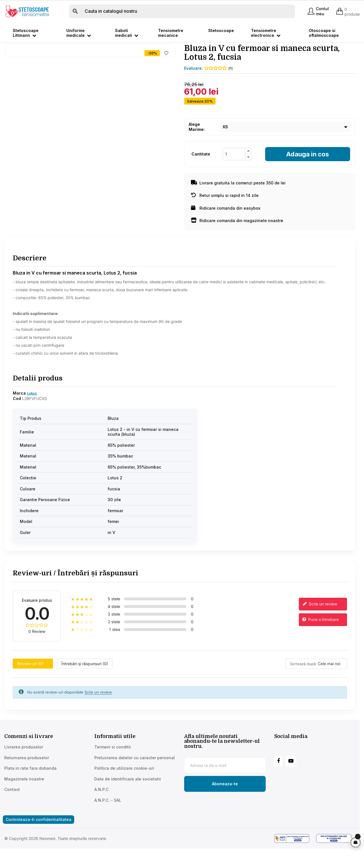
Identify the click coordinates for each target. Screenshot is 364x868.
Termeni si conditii (113, 766)
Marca (19, 412)
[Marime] (285, 146)
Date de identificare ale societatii (128, 798)
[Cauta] (182, 11)
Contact (12, 808)
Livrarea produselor (24, 766)
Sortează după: (303, 682)
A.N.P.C (101, 808)
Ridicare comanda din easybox (226, 227)
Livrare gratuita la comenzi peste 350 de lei (238, 202)
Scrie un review (319, 623)
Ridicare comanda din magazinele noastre (237, 240)
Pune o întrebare (320, 639)
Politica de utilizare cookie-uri (124, 787)
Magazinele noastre (24, 798)
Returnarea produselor (27, 776)
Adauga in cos (307, 173)
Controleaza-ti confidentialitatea (39, 838)
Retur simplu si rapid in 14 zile (225, 214)
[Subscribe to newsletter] (225, 803)
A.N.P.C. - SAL (108, 819)
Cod (17, 417)
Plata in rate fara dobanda (30, 787)
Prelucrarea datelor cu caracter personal (135, 776)
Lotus (32, 412)
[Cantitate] (234, 173)
